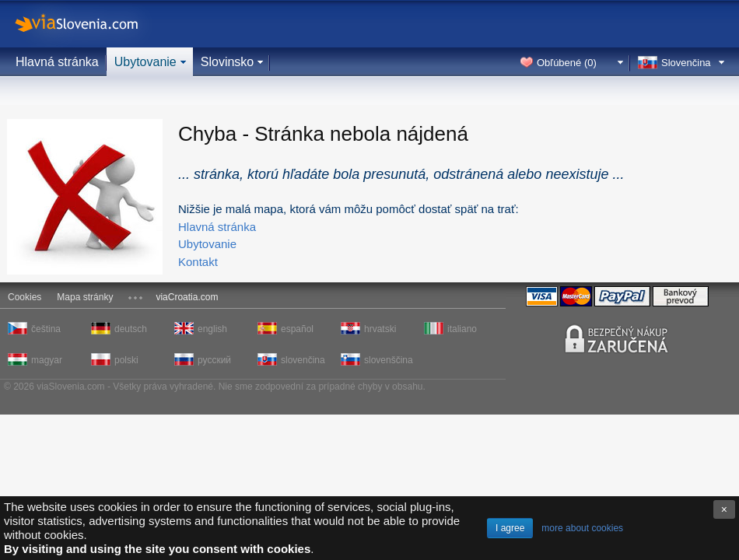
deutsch (131, 329)
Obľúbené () (567, 63)
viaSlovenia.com (89, 24)
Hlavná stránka (57, 62)
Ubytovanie (145, 62)
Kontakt (198, 262)
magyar (47, 360)
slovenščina (387, 360)
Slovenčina (686, 63)
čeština (46, 329)
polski (126, 360)
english (212, 329)
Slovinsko (227, 62)
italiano (462, 329)
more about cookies (582, 528)
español (297, 329)
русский (214, 360)
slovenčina (303, 360)
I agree (510, 528)
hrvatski (380, 329)
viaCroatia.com (187, 297)
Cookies (25, 297)
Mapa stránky (85, 297)
